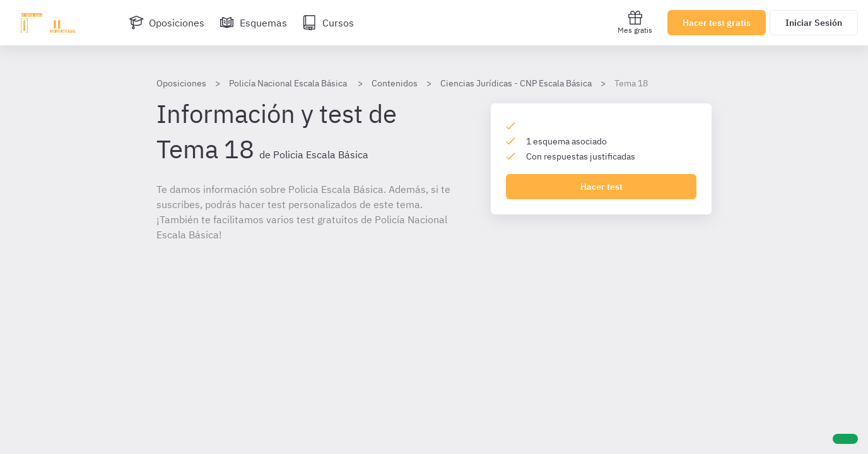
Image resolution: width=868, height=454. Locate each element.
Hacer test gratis (717, 23)
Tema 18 (631, 83)
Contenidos (395, 83)
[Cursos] (328, 23)
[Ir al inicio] (48, 23)
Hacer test (601, 187)
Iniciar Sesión (814, 23)
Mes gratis (635, 22)
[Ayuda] (845, 439)
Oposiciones (181, 83)
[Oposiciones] (167, 23)
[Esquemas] (253, 23)
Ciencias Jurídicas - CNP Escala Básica (516, 83)
